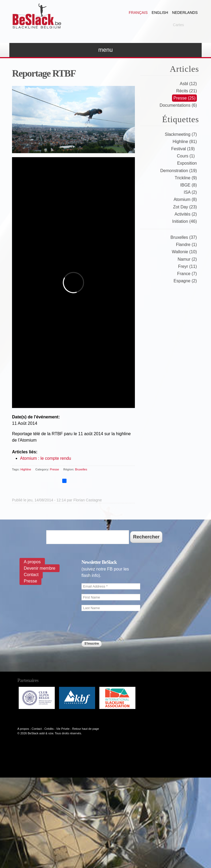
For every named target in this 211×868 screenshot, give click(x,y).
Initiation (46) (185, 221)
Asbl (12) (188, 84)
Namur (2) (187, 259)
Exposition (187, 163)
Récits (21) (187, 91)
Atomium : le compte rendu (46, 458)
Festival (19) (183, 149)
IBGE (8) (189, 185)
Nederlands (185, 13)
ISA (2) (190, 192)
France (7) (187, 274)
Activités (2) (186, 214)
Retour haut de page (85, 729)
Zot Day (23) (185, 207)
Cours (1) (186, 156)
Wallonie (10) (184, 252)
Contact (31, 575)
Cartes (178, 25)
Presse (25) (184, 98)
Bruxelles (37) (184, 237)
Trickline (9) (186, 178)
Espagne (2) (185, 281)
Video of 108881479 (73, 283)
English (160, 13)
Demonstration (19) (179, 171)
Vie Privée (63, 729)
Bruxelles (81, 469)
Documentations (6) (178, 105)
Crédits (49, 729)
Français (138, 13)
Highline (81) (185, 142)
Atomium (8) (185, 199)
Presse (54, 469)
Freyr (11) (187, 266)
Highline (26, 469)
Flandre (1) (186, 245)
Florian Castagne (88, 500)
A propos (32, 562)
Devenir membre (40, 568)
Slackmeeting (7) (181, 134)
